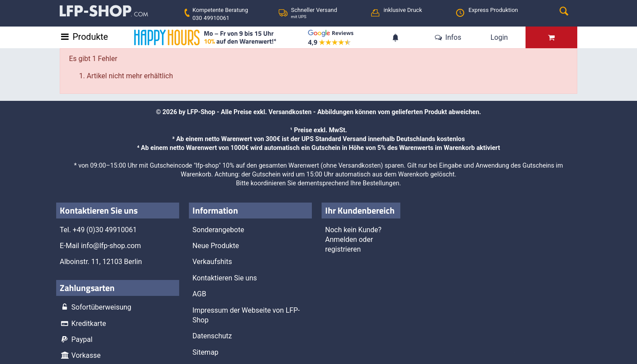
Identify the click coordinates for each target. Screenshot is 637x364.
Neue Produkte (216, 246)
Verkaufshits (212, 262)
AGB (199, 294)
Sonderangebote (218, 230)
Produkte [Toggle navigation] (90, 37)
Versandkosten (290, 112)
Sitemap (205, 352)
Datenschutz (212, 336)
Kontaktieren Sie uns (225, 278)
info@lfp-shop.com (111, 246)
